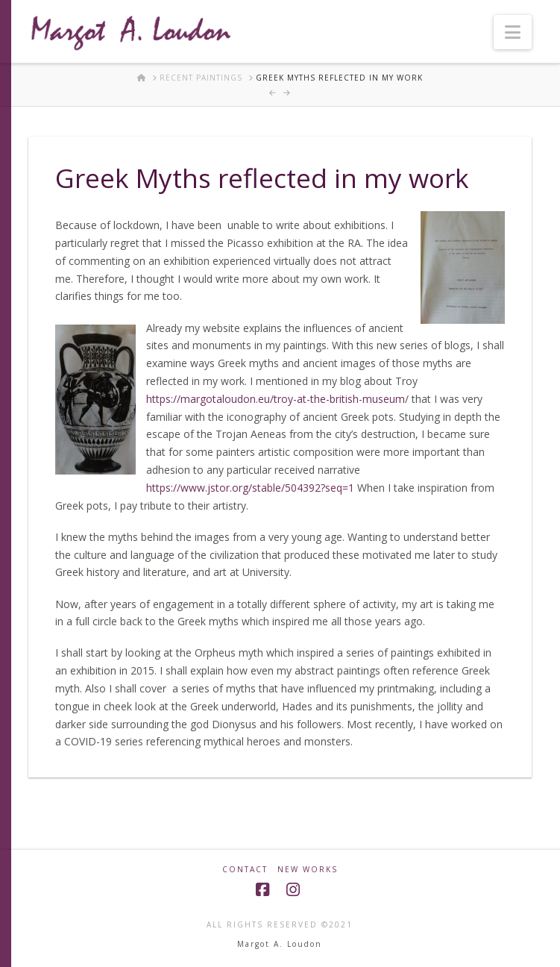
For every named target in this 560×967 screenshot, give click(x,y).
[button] (513, 32)
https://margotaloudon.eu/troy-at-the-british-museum (276, 399)
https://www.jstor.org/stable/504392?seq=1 (250, 488)
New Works (308, 870)
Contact (245, 870)
